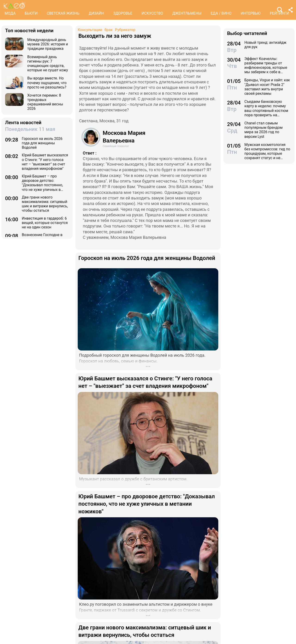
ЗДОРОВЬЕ (123, 13)
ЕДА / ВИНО (221, 13)
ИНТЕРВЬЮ (251, 13)
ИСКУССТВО (152, 13)
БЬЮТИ (31, 13)
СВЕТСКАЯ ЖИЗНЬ (63, 13)
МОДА (10, 13)
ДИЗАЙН (96, 13)
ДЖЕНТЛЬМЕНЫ (187, 13)
